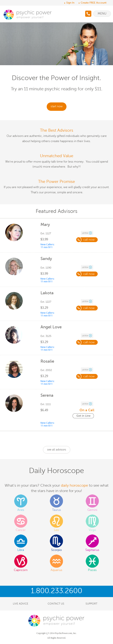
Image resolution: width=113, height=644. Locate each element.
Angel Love (51, 327)
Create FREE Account (94, 3)
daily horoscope (74, 485)
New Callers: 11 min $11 (48, 246)
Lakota (47, 293)
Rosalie (47, 361)
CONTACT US (56, 604)
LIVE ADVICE (21, 604)
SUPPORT (91, 604)
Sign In (70, 3)
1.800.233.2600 (56, 591)
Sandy (46, 259)
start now (57, 106)
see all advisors (57, 450)
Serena (47, 395)
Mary (45, 225)
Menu (102, 14)
